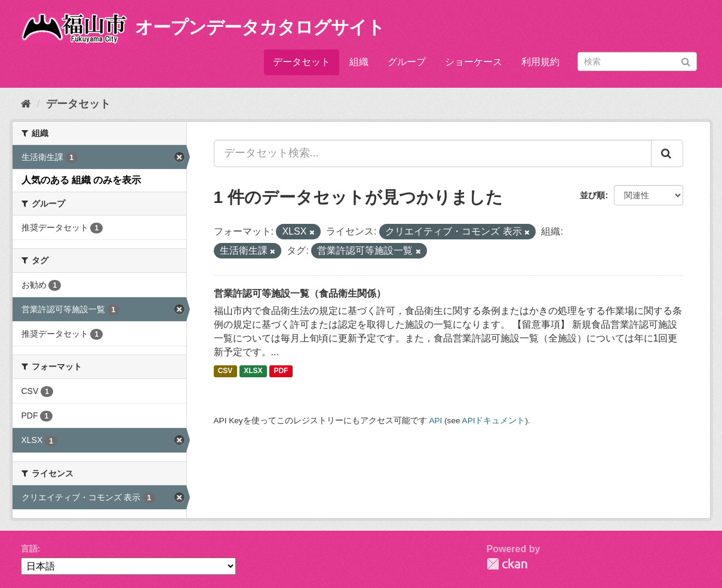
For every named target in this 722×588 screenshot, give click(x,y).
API (435, 421)
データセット (302, 62)
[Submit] (686, 61)
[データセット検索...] (433, 153)
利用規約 (540, 62)
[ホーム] (26, 104)
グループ (407, 62)
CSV (225, 371)
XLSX (253, 371)
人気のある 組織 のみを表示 (82, 180)
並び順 (592, 195)
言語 (29, 549)
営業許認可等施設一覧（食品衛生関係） (300, 293)
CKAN (507, 564)
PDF (281, 371)
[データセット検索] (637, 61)
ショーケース (474, 62)
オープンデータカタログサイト (260, 27)
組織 (359, 62)
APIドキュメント (494, 421)
